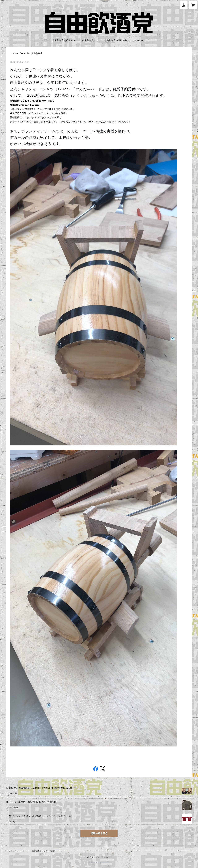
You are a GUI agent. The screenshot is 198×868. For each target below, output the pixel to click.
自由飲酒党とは (90, 40)
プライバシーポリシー (18, 851)
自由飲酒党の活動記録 (116, 40)
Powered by (99, 862)
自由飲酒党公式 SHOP (64, 40)
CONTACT (140, 40)
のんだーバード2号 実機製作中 (26, 53)
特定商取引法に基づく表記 (43, 851)
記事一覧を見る (99, 833)
